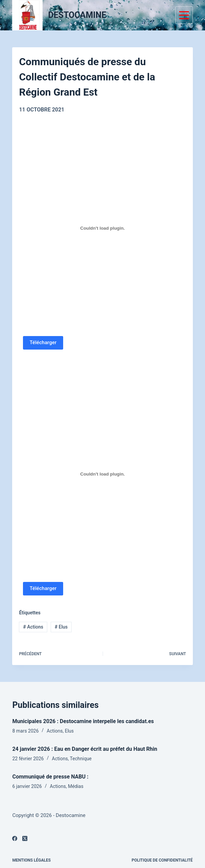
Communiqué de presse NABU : (50, 777)
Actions (33, 627)
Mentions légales (31, 860)
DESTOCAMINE (77, 15)
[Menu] (184, 15)
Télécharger (43, 342)
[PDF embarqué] (102, 228)
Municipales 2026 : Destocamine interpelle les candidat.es (83, 721)
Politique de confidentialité (162, 860)
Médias (76, 786)
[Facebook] (15, 838)
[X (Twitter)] (25, 838)
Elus (61, 627)
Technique (81, 759)
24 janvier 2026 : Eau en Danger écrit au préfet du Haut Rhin (85, 749)
